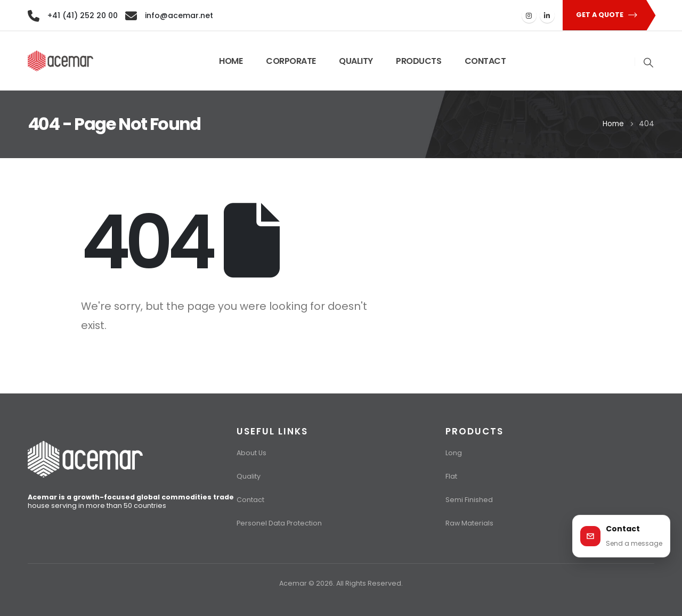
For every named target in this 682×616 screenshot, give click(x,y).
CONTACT (485, 61)
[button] (604, 15)
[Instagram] (529, 15)
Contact (250, 500)
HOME (231, 61)
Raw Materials (469, 523)
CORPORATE (291, 61)
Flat (451, 476)
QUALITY (356, 61)
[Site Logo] (60, 61)
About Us (251, 453)
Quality (249, 476)
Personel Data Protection (279, 523)
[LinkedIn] (547, 15)
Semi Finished (469, 500)
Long (454, 453)
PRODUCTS (419, 61)
